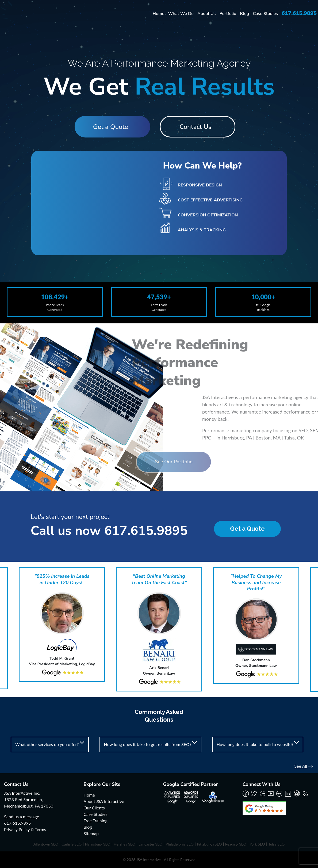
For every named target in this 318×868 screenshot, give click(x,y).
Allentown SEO (46, 844)
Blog (244, 14)
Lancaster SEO (150, 844)
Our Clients (94, 808)
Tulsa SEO (276, 844)
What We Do (181, 14)
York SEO (257, 844)
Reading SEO (236, 844)
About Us (206, 14)
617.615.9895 (299, 13)
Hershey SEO (124, 844)
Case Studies (265, 14)
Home (159, 14)
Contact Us (197, 127)
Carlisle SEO (72, 844)
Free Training (95, 821)
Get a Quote (109, 127)
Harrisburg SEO (97, 844)
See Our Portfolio (144, 462)
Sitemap (91, 833)
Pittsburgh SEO (209, 844)
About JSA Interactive (104, 801)
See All (303, 766)
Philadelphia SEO (180, 844)
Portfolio (228, 14)
